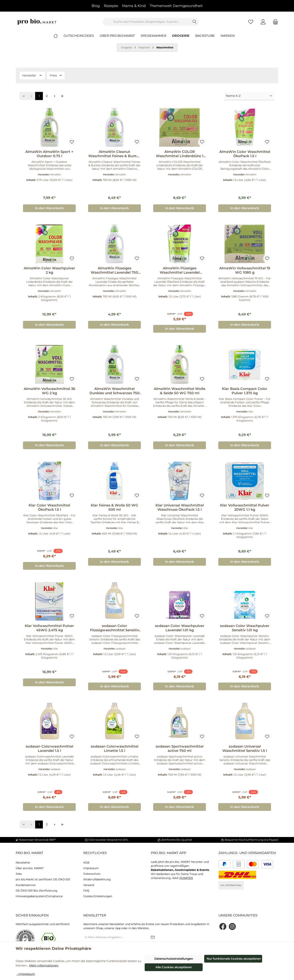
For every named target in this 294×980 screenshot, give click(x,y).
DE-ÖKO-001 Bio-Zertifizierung (37, 891)
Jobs (19, 874)
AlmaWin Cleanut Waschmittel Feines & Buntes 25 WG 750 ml (114, 154)
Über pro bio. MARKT (30, 868)
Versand (89, 885)
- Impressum (26, 974)
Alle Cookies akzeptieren (174, 967)
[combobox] (146, 22)
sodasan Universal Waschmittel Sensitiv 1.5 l (245, 749)
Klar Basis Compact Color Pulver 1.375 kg (245, 391)
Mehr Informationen (44, 965)
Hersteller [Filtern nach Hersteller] (32, 75)
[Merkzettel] (251, 22)
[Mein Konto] (263, 22)
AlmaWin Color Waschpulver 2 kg (49, 270)
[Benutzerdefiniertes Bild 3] (260, 864)
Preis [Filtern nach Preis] (56, 75)
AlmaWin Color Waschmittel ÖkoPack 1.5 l (245, 154)
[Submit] (153, 938)
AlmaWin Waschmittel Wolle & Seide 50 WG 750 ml (180, 391)
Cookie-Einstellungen (98, 896)
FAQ (86, 891)
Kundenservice (26, 885)
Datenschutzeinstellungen (174, 959)
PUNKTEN (186, 878)
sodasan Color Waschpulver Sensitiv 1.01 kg (245, 628)
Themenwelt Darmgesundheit (176, 6)
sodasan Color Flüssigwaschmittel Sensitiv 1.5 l (115, 628)
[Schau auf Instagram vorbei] (232, 926)
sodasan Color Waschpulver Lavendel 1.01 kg (180, 628)
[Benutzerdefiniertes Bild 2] (239, 864)
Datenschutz (92, 874)
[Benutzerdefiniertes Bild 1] (225, 864)
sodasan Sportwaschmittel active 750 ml (180, 749)
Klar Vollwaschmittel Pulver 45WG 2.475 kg (49, 628)
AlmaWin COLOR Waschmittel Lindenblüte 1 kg (180, 154)
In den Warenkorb (49, 208)
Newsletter (23, 863)
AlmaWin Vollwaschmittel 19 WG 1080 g (245, 270)
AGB (86, 863)
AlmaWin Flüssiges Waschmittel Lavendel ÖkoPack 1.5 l (180, 270)
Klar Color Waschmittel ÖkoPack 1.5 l (49, 507)
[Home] (59, 36)
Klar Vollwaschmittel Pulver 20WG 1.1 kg (245, 507)
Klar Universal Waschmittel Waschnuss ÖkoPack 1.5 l (180, 507)
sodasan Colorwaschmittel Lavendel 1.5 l (49, 749)
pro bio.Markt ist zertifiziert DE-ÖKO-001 (43, 879)
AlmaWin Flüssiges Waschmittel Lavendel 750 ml (114, 270)
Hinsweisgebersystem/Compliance (39, 896)
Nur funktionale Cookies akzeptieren (234, 959)
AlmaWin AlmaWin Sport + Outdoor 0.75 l (49, 154)
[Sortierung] (249, 96)
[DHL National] (237, 875)
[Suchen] (195, 22)
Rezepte (111, 6)
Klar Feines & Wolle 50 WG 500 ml (114, 507)
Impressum (91, 868)
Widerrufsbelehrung (97, 879)
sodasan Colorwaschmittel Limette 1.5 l (115, 749)
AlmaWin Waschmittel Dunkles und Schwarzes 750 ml (114, 391)
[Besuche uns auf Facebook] (223, 926)
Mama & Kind (134, 6)
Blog (96, 6)
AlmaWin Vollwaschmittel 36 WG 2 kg (49, 391)
